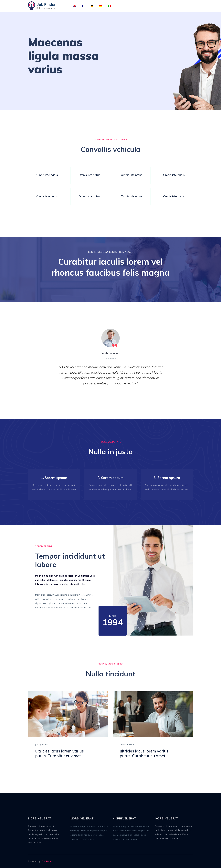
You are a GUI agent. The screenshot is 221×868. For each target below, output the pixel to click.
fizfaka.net (47, 861)
